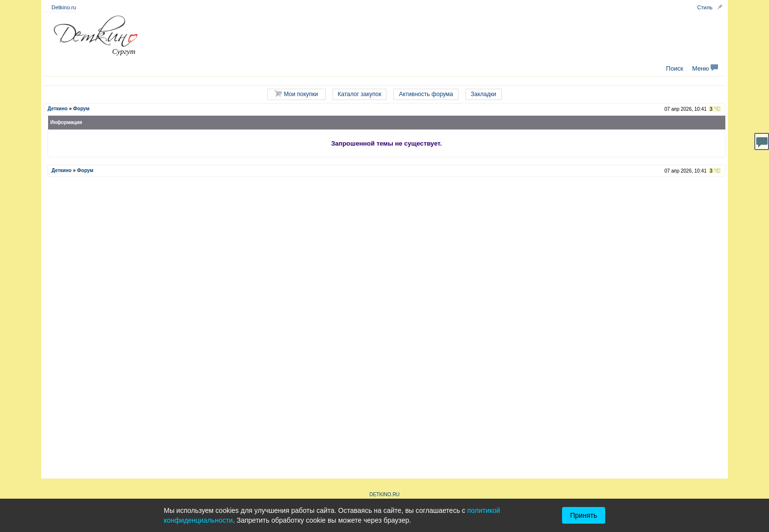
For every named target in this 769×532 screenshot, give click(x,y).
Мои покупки (296, 94)
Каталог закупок (360, 94)
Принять (584, 515)
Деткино (58, 109)
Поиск (675, 69)
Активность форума (426, 94)
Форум (81, 109)
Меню (705, 69)
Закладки (484, 94)
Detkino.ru (64, 7)
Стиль (705, 7)
